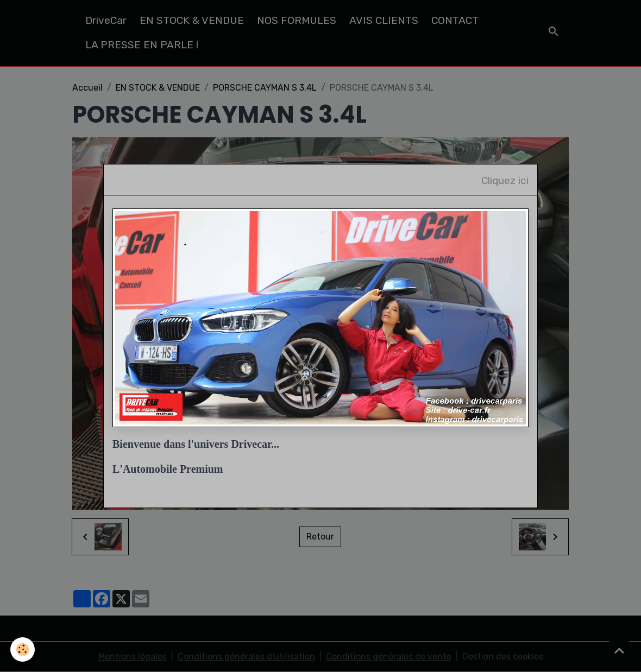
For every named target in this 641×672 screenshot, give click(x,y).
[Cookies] (23, 649)
